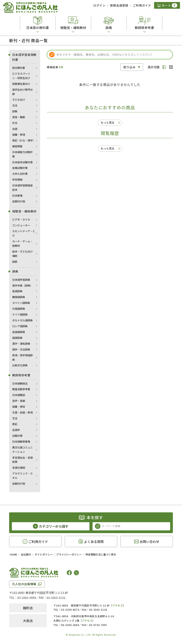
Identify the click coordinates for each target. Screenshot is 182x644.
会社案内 (26, 554)
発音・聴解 (19, 117)
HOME (14, 554)
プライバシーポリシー (69, 554)
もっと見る (108, 122)
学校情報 (17, 180)
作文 (15, 123)
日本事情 (17, 196)
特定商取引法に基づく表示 (101, 554)
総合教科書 (19, 68)
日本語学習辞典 (21, 280)
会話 (15, 129)
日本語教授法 (20, 383)
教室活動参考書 (21, 389)
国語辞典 (17, 338)
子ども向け (19, 100)
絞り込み (130, 67)
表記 (15, 424)
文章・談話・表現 (22, 412)
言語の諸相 (19, 468)
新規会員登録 (119, 5)
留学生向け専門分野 (22, 92)
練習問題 (17, 146)
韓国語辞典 (19, 297)
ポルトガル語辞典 (22, 320)
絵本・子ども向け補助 (22, 254)
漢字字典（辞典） (22, 285)
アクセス (118, 605)
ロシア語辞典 (20, 326)
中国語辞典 (19, 309)
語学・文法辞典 (21, 349)
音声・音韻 (19, 401)
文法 (15, 105)
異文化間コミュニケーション (22, 450)
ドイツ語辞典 (20, 314)
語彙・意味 (19, 407)
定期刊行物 (19, 201)
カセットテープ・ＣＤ (24, 233)
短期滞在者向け (21, 84)
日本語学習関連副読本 (22, 188)
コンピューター (21, 225)
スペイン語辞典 (21, 303)
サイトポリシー (44, 554)
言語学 (16, 430)
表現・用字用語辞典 (22, 357)
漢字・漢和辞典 (21, 344)
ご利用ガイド (142, 5)
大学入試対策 (20, 174)
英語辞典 (17, 291)
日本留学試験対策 (22, 162)
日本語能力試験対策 (22, 154)
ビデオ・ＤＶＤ (21, 219)
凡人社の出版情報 (24, 584)
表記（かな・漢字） (24, 140)
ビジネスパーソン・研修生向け (21, 76)
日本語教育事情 (21, 442)
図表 (15, 262)
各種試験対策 (20, 168)
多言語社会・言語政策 (22, 460)
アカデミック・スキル (22, 476)
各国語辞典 (19, 332)
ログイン (99, 5)
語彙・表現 (19, 135)
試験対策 (17, 436)
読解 (15, 111)
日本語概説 (19, 395)
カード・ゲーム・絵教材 (22, 243)
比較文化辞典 (20, 365)
